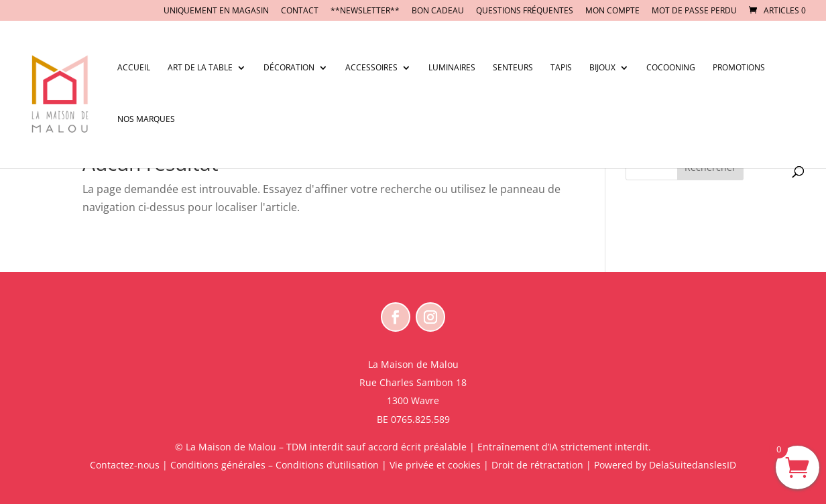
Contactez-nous (125, 465)
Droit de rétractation (537, 465)
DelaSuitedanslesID (693, 465)
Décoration (289, 68)
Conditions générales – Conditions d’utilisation (275, 465)
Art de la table (200, 68)
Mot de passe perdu (694, 11)
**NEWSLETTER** (365, 11)
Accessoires (371, 68)
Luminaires (452, 68)
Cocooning (671, 68)
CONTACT (300, 11)
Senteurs (513, 68)
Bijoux (602, 68)
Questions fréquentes (525, 11)
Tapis (561, 68)
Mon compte (612, 11)
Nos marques (146, 120)
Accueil (134, 68)
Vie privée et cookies (435, 465)
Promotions (739, 68)
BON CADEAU (438, 11)
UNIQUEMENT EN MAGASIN (216, 11)
